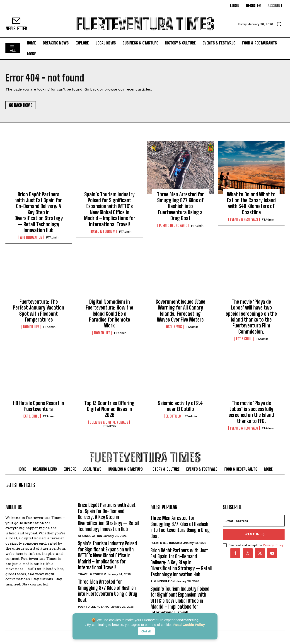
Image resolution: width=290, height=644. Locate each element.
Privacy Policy (273, 545)
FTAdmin (52, 238)
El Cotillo (173, 416)
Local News (173, 327)
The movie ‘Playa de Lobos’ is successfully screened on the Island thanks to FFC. (251, 412)
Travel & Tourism (102, 231)
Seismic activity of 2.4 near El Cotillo (180, 406)
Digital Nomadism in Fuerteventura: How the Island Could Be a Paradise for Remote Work (109, 314)
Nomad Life (31, 327)
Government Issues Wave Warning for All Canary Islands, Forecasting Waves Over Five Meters (180, 311)
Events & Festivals (244, 219)
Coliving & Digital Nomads (109, 422)
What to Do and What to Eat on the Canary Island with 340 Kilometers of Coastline (251, 203)
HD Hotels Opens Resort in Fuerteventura (39, 406)
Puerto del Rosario (173, 226)
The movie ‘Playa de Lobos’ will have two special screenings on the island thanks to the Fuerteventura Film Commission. (251, 317)
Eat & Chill (244, 339)
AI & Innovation (31, 238)
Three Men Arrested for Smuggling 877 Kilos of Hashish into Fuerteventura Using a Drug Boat (180, 206)
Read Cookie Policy (189, 625)
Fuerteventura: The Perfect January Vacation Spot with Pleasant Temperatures (39, 311)
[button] (279, 24)
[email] (254, 521)
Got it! (146, 631)
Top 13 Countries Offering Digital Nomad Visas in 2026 (109, 409)
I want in (254, 535)
